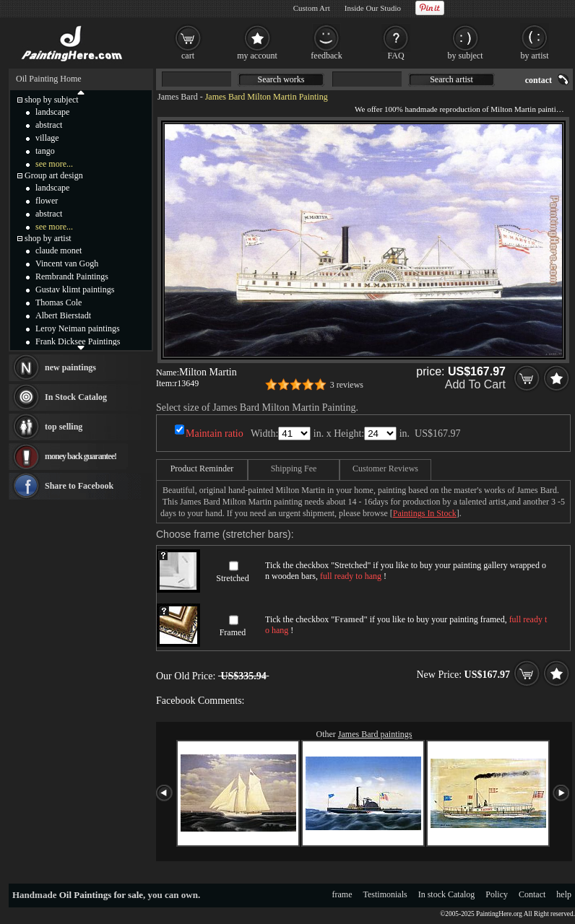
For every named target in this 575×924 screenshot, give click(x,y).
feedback (326, 56)
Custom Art (312, 8)
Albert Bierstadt (63, 315)
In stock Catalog (447, 894)
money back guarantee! (81, 456)
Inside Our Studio (373, 8)
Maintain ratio (215, 433)
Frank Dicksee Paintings (78, 341)
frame (342, 894)
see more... (54, 164)
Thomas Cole (59, 302)
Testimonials (385, 894)
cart (188, 56)
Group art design (54, 175)
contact (539, 80)
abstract (49, 125)
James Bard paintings (375, 734)
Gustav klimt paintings (75, 289)
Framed (233, 632)
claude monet (59, 250)
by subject (466, 56)
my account (257, 56)
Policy (497, 894)
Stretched (232, 578)
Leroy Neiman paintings (78, 328)
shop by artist (48, 238)
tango (45, 151)
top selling (64, 427)
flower (47, 201)
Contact (532, 894)
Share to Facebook (79, 486)
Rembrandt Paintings (72, 276)
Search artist (451, 79)
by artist (535, 56)
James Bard (178, 97)
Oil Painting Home (49, 79)
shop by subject (52, 100)
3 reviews (347, 385)
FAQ (395, 56)
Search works (281, 79)
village (47, 138)
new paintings (70, 367)
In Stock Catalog (76, 397)
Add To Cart (475, 384)
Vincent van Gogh (67, 263)
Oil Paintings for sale (101, 895)
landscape (52, 112)
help (564, 894)
